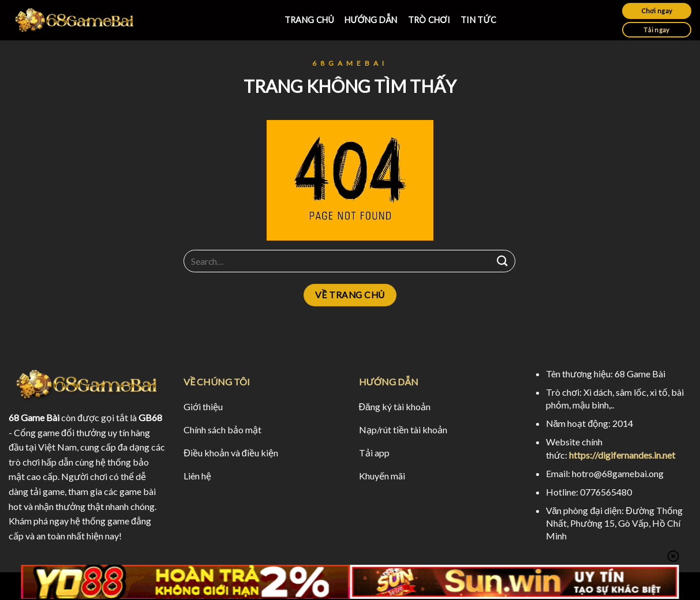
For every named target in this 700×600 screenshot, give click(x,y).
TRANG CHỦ (309, 20)
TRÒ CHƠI (429, 20)
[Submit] (503, 261)
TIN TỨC (478, 20)
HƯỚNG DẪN (371, 20)
